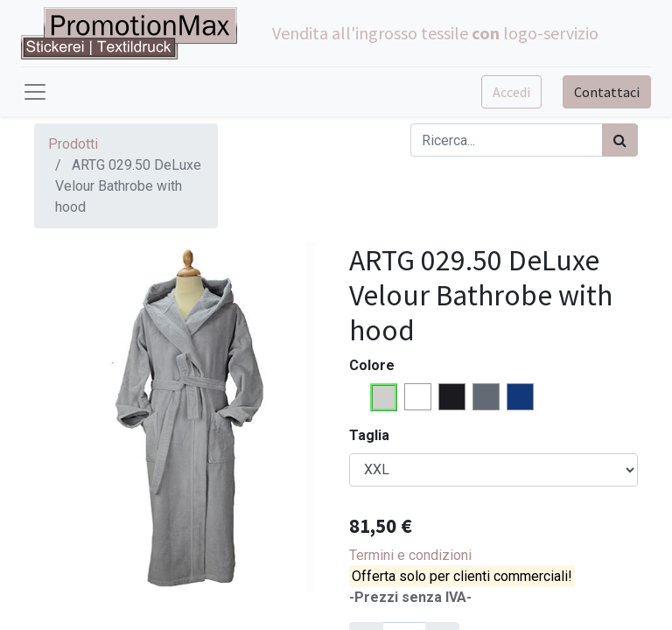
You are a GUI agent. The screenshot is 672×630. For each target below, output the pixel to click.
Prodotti (73, 144)
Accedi (511, 92)
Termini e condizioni (410, 555)
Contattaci (607, 92)
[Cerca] (620, 140)
